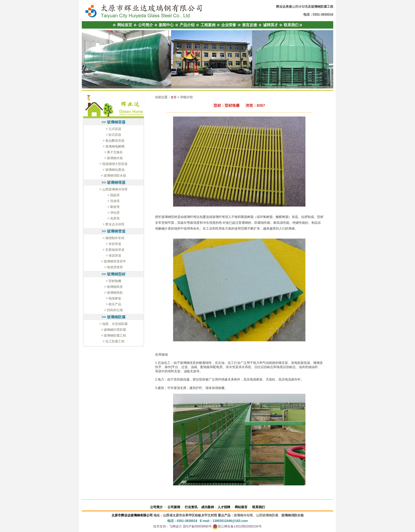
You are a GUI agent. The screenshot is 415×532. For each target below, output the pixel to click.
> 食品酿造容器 (114, 141)
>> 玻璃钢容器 (114, 122)
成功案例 (207, 507)
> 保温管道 (114, 256)
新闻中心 (166, 25)
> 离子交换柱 (114, 152)
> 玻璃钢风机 (114, 293)
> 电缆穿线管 (114, 267)
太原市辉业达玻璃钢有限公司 (132, 515)
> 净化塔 (114, 213)
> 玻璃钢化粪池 (114, 170)
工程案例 (208, 25)
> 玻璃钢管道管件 (114, 261)
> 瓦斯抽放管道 (114, 250)
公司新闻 (174, 507)
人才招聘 (224, 507)
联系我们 (291, 25)
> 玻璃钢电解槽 (114, 146)
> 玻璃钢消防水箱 (114, 176)
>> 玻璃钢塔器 (114, 182)
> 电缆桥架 (114, 298)
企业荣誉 (229, 25)
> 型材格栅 (114, 281)
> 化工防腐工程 (114, 341)
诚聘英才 (270, 25)
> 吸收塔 (114, 207)
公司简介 (146, 25)
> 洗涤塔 (114, 201)
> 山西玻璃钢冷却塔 (114, 189)
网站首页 (125, 25)
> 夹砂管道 (114, 244)
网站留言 (241, 507)
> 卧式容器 (114, 135)
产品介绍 (187, 25)
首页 (174, 97)
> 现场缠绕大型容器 (114, 164)
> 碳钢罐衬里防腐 (114, 330)
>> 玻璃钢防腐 (114, 317)
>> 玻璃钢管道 (114, 231)
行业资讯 (191, 507)
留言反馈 (250, 25)
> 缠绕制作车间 (114, 238)
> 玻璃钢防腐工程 (114, 336)
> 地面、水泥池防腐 (114, 324)
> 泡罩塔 (114, 218)
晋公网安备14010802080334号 (237, 526)
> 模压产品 (114, 304)
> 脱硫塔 (114, 195)
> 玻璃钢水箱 (114, 158)
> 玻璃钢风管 (114, 287)
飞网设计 (175, 526)
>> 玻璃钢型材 (114, 274)
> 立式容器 (114, 129)
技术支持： (161, 526)
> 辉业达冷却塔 (114, 224)
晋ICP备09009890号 (197, 526)
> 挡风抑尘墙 (114, 310)
